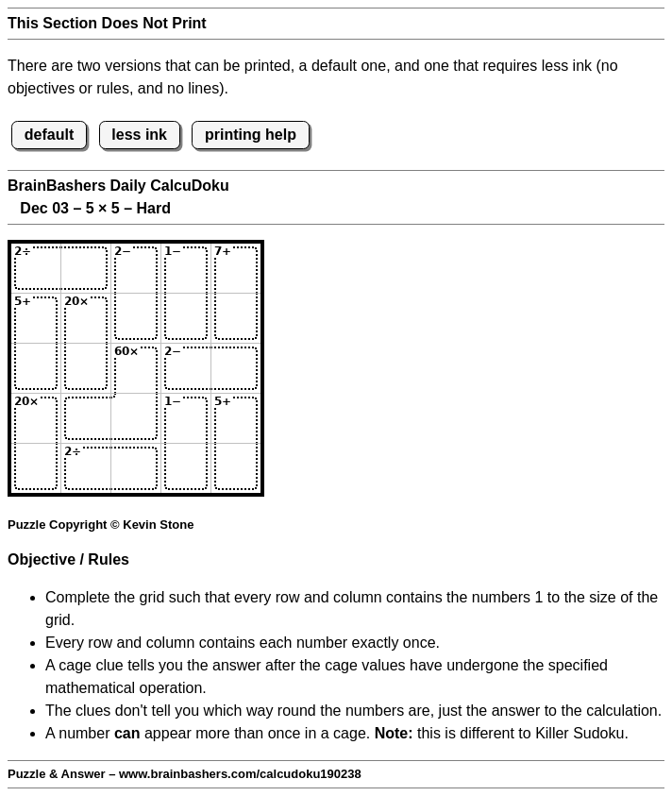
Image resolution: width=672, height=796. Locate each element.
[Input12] (86, 268)
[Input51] (36, 468)
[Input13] (136, 268)
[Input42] (86, 418)
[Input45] (236, 418)
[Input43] (136, 418)
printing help (251, 135)
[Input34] (186, 368)
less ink (139, 135)
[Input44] (186, 418)
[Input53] (136, 468)
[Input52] (86, 468)
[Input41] (36, 418)
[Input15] (236, 268)
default (49, 135)
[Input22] (86, 318)
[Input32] (86, 368)
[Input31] (36, 368)
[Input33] (136, 368)
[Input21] (36, 318)
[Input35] (236, 368)
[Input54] (186, 468)
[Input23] (136, 318)
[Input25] (236, 318)
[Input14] (186, 268)
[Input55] (236, 468)
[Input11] (36, 268)
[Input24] (186, 318)
